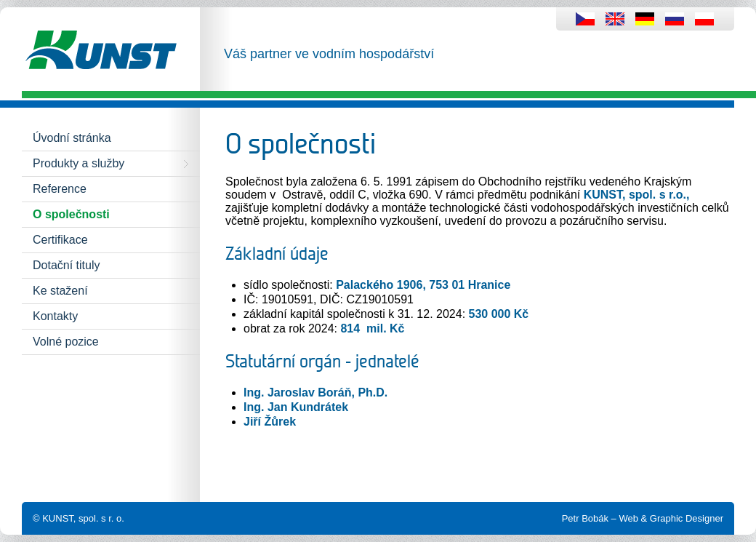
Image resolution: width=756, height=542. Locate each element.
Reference (60, 189)
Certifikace (60, 240)
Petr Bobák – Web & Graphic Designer (643, 518)
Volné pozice (66, 342)
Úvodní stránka (72, 138)
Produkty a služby (79, 163)
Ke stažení (60, 291)
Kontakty (55, 316)
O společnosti (71, 214)
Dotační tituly (66, 265)
